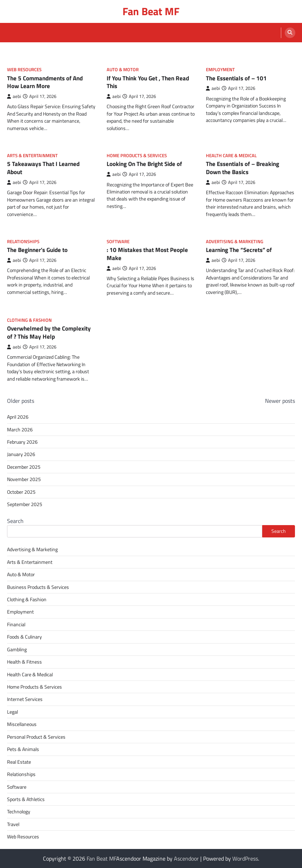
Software (118, 242)
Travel (13, 824)
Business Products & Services (38, 587)
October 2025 (21, 492)
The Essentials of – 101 (236, 78)
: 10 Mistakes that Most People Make (147, 254)
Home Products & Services (137, 156)
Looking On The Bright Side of (144, 164)
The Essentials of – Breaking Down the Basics (243, 168)
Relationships (23, 242)
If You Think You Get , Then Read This (148, 82)
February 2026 (22, 442)
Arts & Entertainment (32, 156)
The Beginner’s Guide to (37, 250)
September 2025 (25, 504)
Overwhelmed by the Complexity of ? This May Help (49, 332)
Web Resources (24, 70)
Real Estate (19, 762)
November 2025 (24, 479)
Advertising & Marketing (235, 242)
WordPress (245, 858)
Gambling (17, 650)
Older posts (21, 401)
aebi (14, 96)
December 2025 (24, 467)
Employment (220, 70)
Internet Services (25, 699)
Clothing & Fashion (29, 320)
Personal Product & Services (36, 737)
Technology (19, 812)
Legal (12, 712)
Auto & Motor (123, 70)
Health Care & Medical (231, 156)
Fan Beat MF (151, 11)
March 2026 (20, 430)
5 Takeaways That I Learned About (43, 168)
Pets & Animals (23, 749)
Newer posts (280, 401)
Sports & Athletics (26, 799)
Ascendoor (186, 858)
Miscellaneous (22, 724)
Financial (16, 624)
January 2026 (21, 454)
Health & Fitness (24, 662)
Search (15, 521)
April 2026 (18, 417)
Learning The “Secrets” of (239, 250)
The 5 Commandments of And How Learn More (45, 82)
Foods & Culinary (24, 637)
